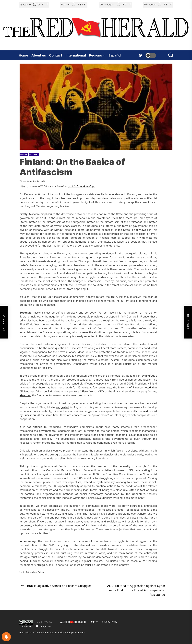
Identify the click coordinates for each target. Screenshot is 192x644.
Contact (56, 55)
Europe (24, 154)
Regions (97, 55)
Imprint (94, 622)
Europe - (72, 632)
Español (115, 55)
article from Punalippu (82, 186)
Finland (41, 572)
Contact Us (43, 627)
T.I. (21, 181)
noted (147, 387)
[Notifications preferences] (6, 637)
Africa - (62, 632)
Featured (34, 154)
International (76, 55)
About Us (27, 627)
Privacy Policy (110, 622)
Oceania (81, 632)
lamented (25, 387)
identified (25, 395)
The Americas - (43, 632)
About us (39, 55)
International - (27, 632)
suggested (63, 407)
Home (23, 55)
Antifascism (31, 572)
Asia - (55, 632)
